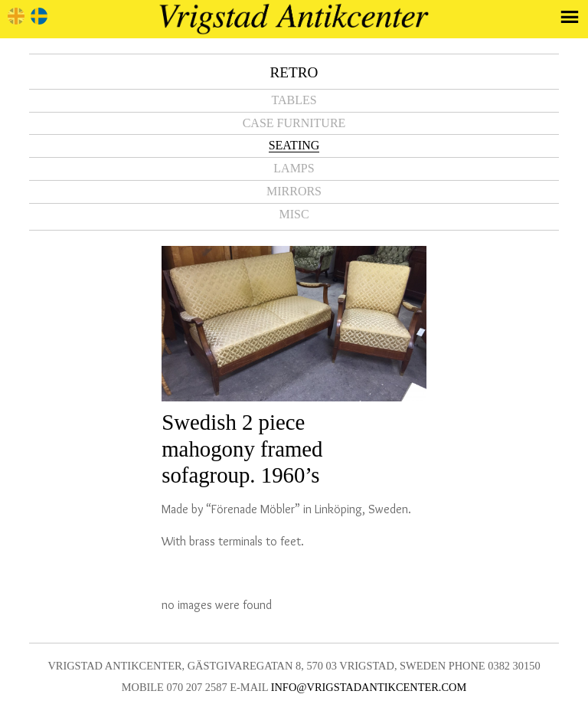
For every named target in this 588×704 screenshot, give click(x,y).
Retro (294, 72)
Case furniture (294, 123)
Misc (294, 214)
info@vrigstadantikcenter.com (369, 687)
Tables (294, 100)
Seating (294, 145)
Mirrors (294, 191)
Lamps (294, 168)
